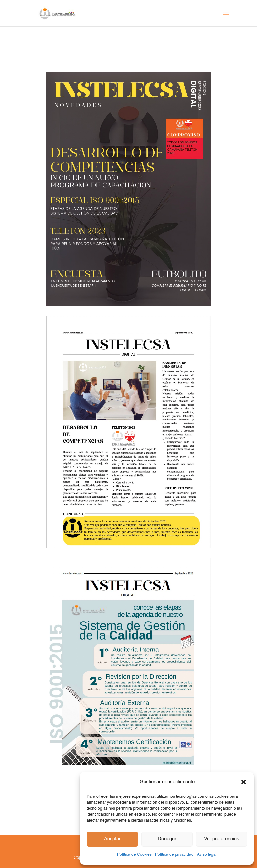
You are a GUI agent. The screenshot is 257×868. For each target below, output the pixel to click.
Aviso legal (207, 855)
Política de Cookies (134, 855)
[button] (244, 782)
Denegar (167, 839)
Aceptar (112, 839)
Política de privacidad (174, 855)
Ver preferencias (222, 839)
